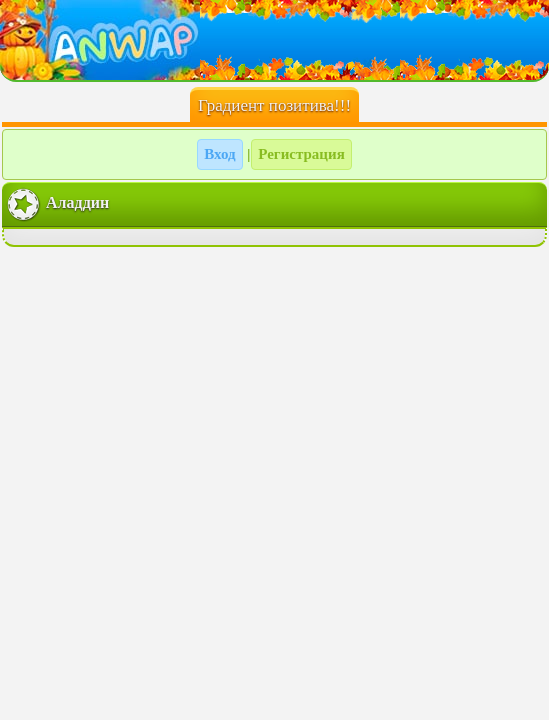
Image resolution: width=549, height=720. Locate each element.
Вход (219, 154)
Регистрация (301, 154)
